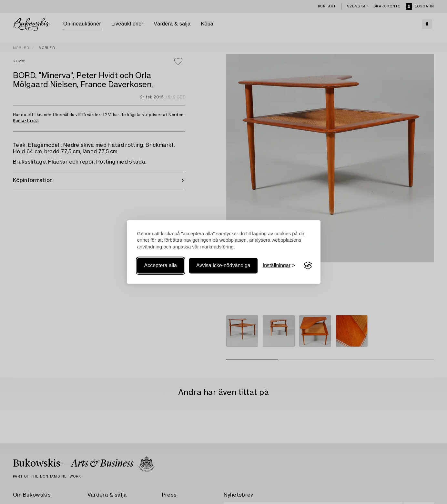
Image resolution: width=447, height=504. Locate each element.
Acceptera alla (161, 265)
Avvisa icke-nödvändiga (223, 265)
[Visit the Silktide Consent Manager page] (308, 266)
